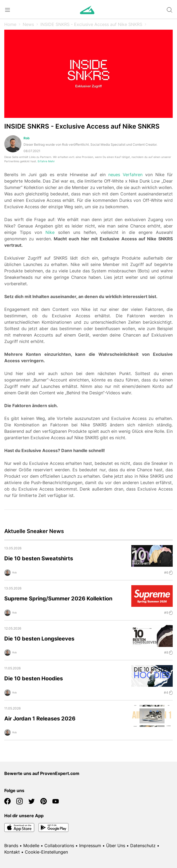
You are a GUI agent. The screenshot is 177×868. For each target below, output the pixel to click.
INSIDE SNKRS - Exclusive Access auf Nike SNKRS (91, 24)
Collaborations (59, 846)
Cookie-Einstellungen (46, 852)
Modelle (31, 846)
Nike (50, 232)
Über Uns (116, 846)
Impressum (90, 846)
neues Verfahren (125, 175)
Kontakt (12, 852)
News (28, 24)
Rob (27, 138)
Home (10, 24)
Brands (11, 846)
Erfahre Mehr (46, 161)
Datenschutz (143, 846)
